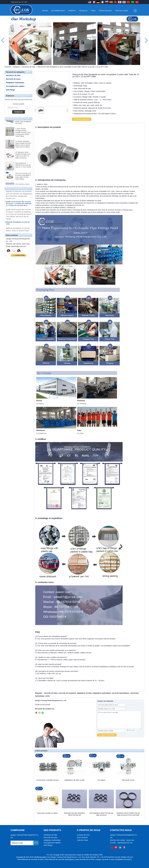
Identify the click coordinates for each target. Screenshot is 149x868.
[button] (72, 63)
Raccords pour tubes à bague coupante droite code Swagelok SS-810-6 (23, 122)
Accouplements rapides (15, 86)
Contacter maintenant (19, 255)
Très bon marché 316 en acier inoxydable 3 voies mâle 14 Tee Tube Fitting (23, 177)
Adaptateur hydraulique (15, 83)
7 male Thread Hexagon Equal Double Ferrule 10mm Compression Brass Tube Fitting (23, 133)
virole (47, 696)
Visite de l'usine (121, 11)
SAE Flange (10, 90)
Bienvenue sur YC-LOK (19, 2)
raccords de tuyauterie (68, 693)
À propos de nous (83, 835)
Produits (72, 11)
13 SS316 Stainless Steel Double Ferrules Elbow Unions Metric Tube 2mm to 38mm (23, 145)
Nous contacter (82, 837)
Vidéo (93, 11)
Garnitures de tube (28, 67)
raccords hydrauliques (121, 693)
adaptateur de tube (84, 693)
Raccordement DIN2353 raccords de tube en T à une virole (23, 166)
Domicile (8, 67)
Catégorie (16, 67)
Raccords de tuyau (13, 79)
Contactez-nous (105, 11)
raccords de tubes (51, 693)
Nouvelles (83, 11)
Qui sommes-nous (58, 11)
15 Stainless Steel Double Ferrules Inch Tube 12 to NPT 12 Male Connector (23, 156)
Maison (45, 11)
